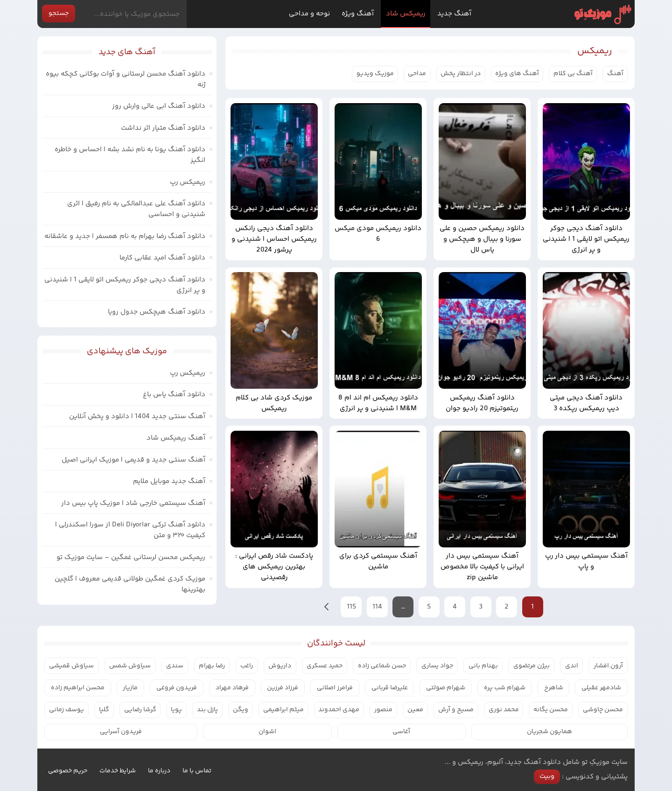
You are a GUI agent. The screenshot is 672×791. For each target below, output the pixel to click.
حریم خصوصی (68, 771)
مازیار (130, 688)
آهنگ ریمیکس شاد (176, 438)
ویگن (241, 710)
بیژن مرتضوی (532, 666)
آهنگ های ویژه (517, 74)
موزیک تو (602, 14)
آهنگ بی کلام (573, 74)
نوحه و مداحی (309, 14)
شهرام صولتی (446, 688)
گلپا (104, 710)
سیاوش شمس (130, 666)
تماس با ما (197, 771)
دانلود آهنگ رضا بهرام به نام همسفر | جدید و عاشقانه (125, 236)
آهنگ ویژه (358, 14)
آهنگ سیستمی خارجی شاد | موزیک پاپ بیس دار (133, 503)
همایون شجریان (549, 732)
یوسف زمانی (66, 710)
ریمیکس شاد (406, 14)
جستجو (59, 14)
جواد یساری (437, 666)
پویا (176, 710)
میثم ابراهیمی (283, 710)
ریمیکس (595, 51)
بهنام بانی (483, 666)
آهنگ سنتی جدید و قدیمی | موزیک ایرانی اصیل (133, 460)
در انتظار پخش (461, 74)
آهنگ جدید (454, 14)
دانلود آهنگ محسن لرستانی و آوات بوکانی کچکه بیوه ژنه (126, 79)
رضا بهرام (212, 666)
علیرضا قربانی (390, 688)
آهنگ (615, 74)
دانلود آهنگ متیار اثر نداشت (163, 128)
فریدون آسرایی (121, 732)
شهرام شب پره (505, 688)
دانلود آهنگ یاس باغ (174, 395)
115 (351, 607)
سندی (175, 666)
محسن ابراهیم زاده (78, 688)
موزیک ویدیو (375, 74)
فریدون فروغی (177, 688)
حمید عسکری (325, 666)
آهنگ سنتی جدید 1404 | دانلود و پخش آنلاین (137, 416)
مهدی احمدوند (339, 710)
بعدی (327, 607)
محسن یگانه (551, 710)
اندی (572, 666)
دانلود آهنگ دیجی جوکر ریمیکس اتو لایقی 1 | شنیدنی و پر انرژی (125, 285)
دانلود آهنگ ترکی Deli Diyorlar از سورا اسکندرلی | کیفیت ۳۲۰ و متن (130, 530)
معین (415, 710)
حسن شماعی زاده (382, 666)
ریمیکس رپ (188, 182)
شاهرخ (554, 688)
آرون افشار (608, 666)
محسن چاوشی (603, 710)
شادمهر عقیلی (601, 688)
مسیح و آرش (456, 710)
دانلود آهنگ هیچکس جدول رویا (157, 312)
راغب (247, 666)
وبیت (547, 776)
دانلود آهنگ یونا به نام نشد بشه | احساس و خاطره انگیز (130, 155)
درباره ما (159, 771)
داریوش (280, 666)
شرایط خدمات (118, 771)
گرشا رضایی (140, 710)
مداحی (417, 74)
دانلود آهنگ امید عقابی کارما (162, 258)
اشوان (267, 732)
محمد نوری (504, 710)
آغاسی (401, 732)
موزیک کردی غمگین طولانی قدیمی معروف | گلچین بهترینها (130, 584)
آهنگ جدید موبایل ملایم (169, 481)
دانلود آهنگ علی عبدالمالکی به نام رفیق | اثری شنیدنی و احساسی (136, 209)
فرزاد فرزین (283, 688)
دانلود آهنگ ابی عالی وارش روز (159, 106)
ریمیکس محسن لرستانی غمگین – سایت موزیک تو (131, 557)
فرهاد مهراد (232, 688)
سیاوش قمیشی (71, 666)
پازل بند (207, 710)
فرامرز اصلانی (335, 688)
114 (377, 607)
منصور (383, 710)
